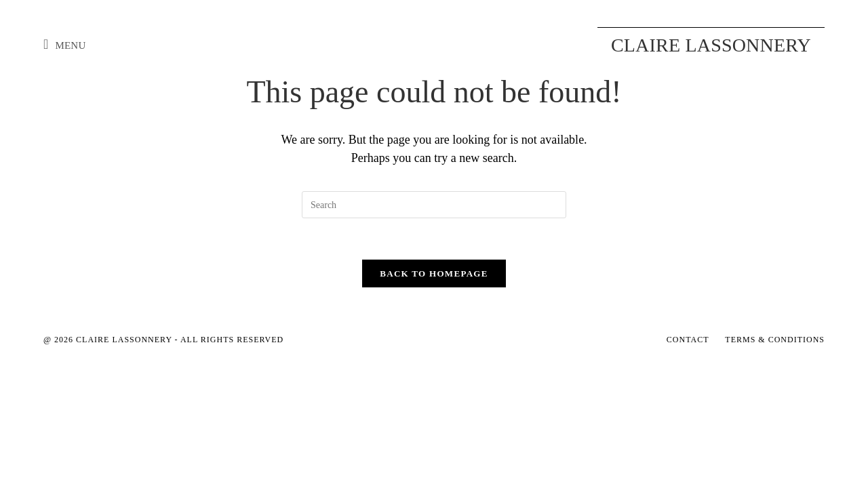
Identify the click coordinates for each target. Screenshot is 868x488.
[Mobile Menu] (64, 45)
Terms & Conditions (775, 340)
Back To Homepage (434, 273)
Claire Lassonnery (711, 45)
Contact (688, 340)
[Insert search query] (434, 205)
